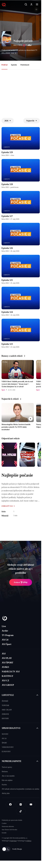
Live (4, 626)
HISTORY (5, 719)
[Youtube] (31, 804)
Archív (5, 631)
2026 (8, 121)
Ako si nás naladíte (8, 776)
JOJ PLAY (7, 658)
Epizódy (14, 65)
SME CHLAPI (7, 710)
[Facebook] (10, 804)
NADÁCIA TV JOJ (11, 672)
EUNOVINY (6, 752)
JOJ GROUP (8, 685)
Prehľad (5, 65)
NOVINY (5, 734)
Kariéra (4, 785)
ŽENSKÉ (5, 701)
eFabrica (29, 841)
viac (14, 53)
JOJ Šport (7, 644)
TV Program (8, 635)
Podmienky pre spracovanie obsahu (12, 820)
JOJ (4, 654)
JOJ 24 (5, 640)
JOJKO (5, 667)
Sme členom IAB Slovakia (9, 830)
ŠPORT (4, 743)
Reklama (5, 772)
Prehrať (21, 582)
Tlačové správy (7, 767)
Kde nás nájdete (7, 780)
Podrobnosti (25, 65)
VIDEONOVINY (8, 747)
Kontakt (4, 833)
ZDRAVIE (5, 714)
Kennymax (13, 841)
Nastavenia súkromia (8, 826)
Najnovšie (32, 121)
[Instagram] (21, 804)
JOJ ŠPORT (8, 663)
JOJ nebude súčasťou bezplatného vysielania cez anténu (20, 789)
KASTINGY (8, 676)
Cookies (4, 823)
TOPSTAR (5, 705)
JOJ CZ (5, 681)
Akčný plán (6, 793)
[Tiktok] (21, 811)
